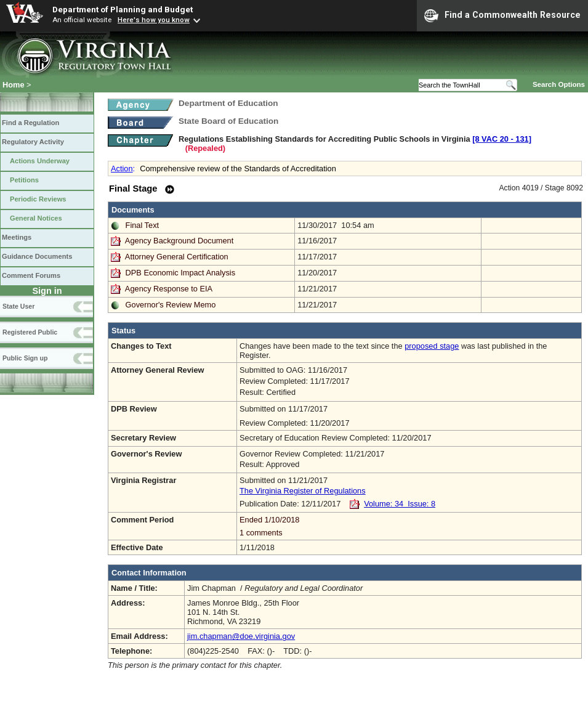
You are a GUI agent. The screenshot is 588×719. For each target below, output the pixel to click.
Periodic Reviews (38, 199)
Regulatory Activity (33, 142)
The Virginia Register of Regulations (303, 491)
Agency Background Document (179, 241)
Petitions (24, 180)
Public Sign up (25, 358)
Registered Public (30, 332)
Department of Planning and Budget (123, 9)
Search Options (559, 84)
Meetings (17, 237)
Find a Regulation (30, 123)
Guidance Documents (37, 256)
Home (14, 85)
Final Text (143, 225)
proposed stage (432, 346)
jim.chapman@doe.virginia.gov (241, 636)
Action (122, 169)
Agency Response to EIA (169, 289)
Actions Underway (40, 161)
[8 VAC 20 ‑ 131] (502, 139)
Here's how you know (154, 20)
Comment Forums (31, 275)
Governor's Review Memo (171, 305)
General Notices (36, 218)
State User (18, 306)
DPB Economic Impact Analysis (181, 273)
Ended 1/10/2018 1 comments (409, 526)
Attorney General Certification (177, 257)
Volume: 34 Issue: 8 (400, 504)
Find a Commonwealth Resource (502, 15)
